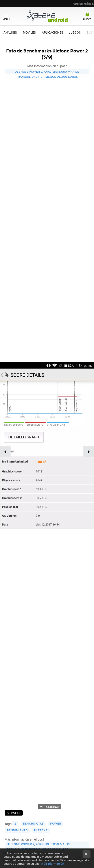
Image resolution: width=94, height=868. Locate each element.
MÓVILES (29, 32)
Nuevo (87, 19)
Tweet (16, 813)
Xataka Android (47, 16)
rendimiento (17, 830)
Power (56, 823)
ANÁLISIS (10, 32)
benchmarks (33, 823)
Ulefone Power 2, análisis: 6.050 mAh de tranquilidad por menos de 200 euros (47, 72)
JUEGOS (75, 32)
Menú (6, 19)
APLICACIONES (53, 32)
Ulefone (41, 830)
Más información (53, 864)
